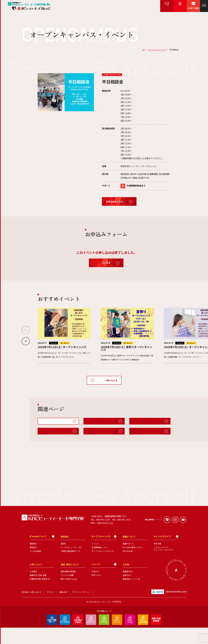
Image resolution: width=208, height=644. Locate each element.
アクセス (50, 609)
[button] (26, 341)
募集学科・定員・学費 (38, 592)
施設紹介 (136, 435)
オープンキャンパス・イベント (153, 50)
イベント (95, 560)
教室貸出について (130, 595)
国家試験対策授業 (68, 588)
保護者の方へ (128, 588)
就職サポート (128, 560)
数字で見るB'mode (69, 595)
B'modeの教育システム (133, 564)
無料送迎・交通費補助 (142, 423)
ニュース (104, 581)
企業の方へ (127, 592)
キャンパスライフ (48, 435)
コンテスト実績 (67, 592)
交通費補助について (100, 564)
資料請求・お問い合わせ (31, 609)
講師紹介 (33, 560)
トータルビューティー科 (71, 564)
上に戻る (106, 263)
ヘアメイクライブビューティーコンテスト (164, 565)
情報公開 (63, 609)
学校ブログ (96, 592)
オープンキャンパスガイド (98, 423)
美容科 (63, 560)
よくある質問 (35, 568)
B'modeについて (94, 435)
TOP (136, 50)
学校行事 (157, 560)
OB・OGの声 (128, 568)
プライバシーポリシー (81, 609)
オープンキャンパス (104, 553)
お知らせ (95, 588)
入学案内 (33, 588)
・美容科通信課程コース (70, 568)
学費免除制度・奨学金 (38, 595)
